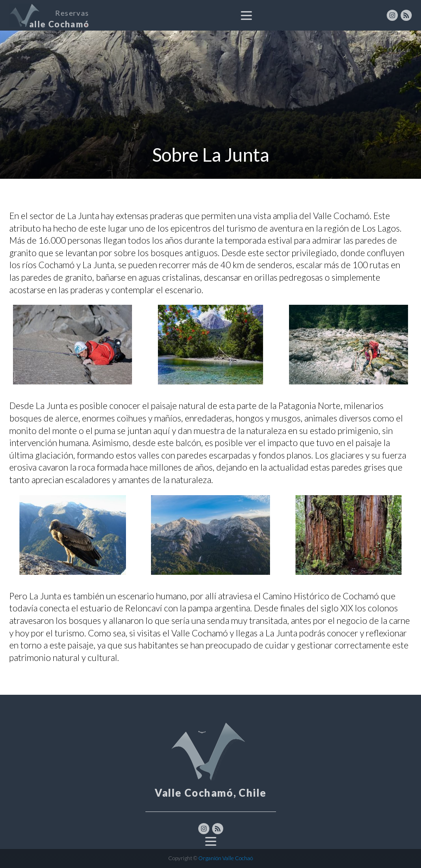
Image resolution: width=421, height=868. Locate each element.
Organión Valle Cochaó (225, 858)
